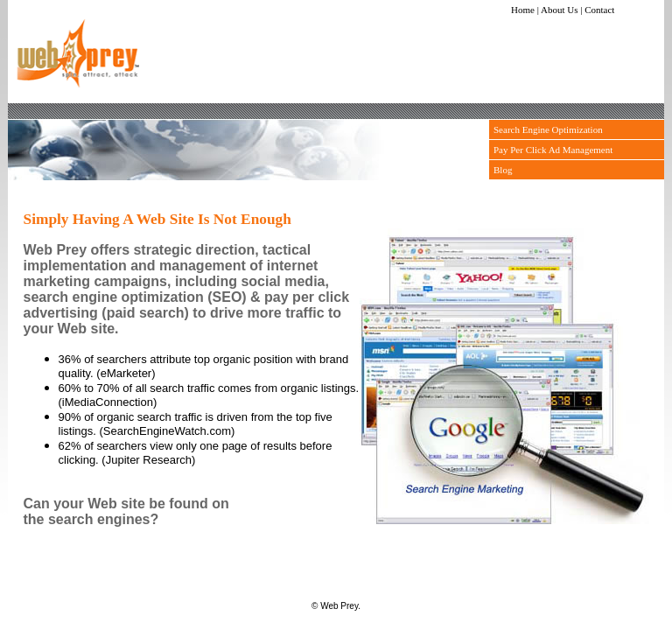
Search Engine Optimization (548, 129)
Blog (503, 170)
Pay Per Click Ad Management (553, 150)
